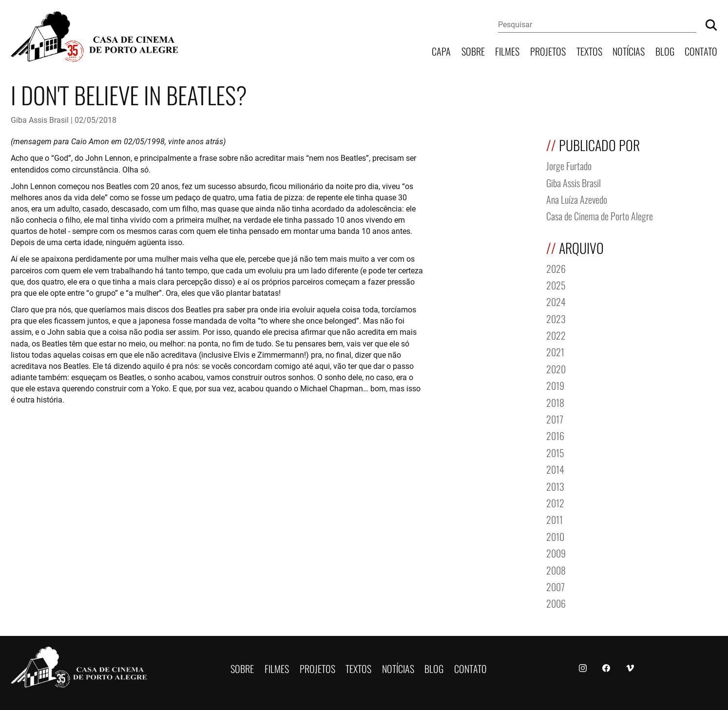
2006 (556, 603)
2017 (555, 418)
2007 (556, 586)
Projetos (548, 50)
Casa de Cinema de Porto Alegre (600, 215)
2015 (555, 452)
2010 (555, 536)
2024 (556, 301)
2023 (556, 318)
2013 (555, 486)
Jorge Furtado (569, 165)
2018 (555, 402)
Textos (589, 50)
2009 (556, 552)
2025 (556, 284)
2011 (555, 519)
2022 (556, 335)
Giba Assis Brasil (40, 120)
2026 (556, 268)
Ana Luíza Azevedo (577, 199)
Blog (665, 50)
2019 (555, 385)
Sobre (473, 50)
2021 (555, 351)
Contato (701, 50)
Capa (441, 50)
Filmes (507, 50)
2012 (555, 502)
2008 (556, 569)
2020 (556, 368)
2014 (555, 469)
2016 (555, 435)
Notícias (629, 50)
